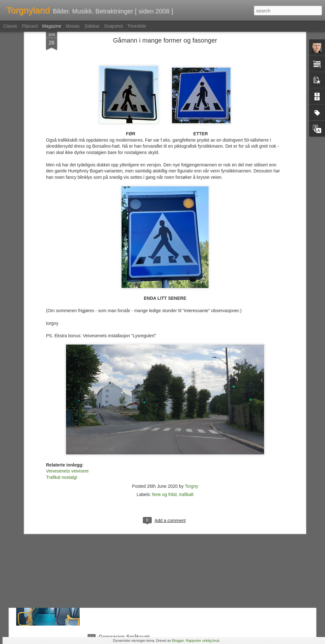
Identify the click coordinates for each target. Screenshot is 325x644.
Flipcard (30, 26)
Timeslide (137, 26)
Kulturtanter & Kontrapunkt (129, 493)
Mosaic (73, 26)
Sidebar (92, 26)
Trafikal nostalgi (62, 404)
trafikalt (186, 421)
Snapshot (113, 26)
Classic (10, 26)
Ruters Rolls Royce (120, 565)
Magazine (52, 26)
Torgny (191, 413)
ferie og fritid (165, 421)
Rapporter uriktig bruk (202, 641)
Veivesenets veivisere (67, 398)
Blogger (178, 641)
